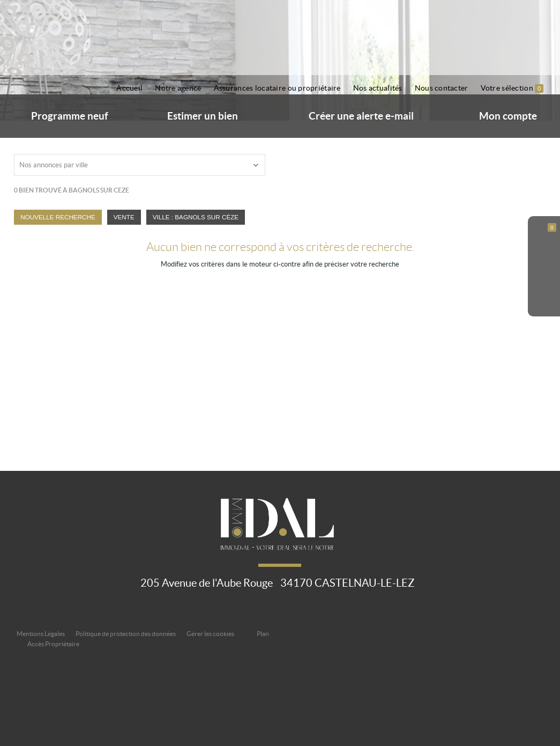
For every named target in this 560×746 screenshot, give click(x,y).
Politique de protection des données (126, 634)
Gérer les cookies (210, 634)
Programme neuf (70, 116)
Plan (263, 634)
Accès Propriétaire (53, 644)
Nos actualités (378, 88)
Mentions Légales (41, 634)
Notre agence (178, 88)
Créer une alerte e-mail (361, 116)
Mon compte (508, 116)
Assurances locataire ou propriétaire (277, 88)
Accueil (129, 88)
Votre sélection (512, 88)
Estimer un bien (203, 116)
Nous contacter (442, 88)
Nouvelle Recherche (58, 217)
